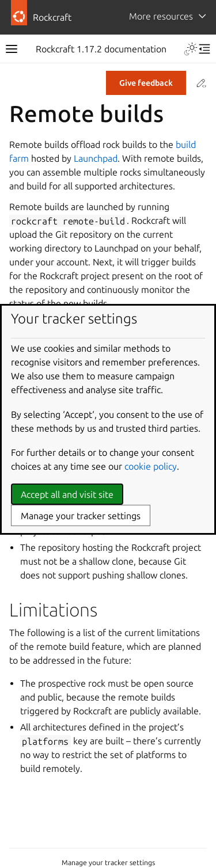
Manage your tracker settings (108, 863)
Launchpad (96, 158)
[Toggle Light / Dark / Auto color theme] (191, 49)
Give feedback (146, 83)
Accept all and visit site (67, 494)
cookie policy (151, 466)
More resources (161, 16)
